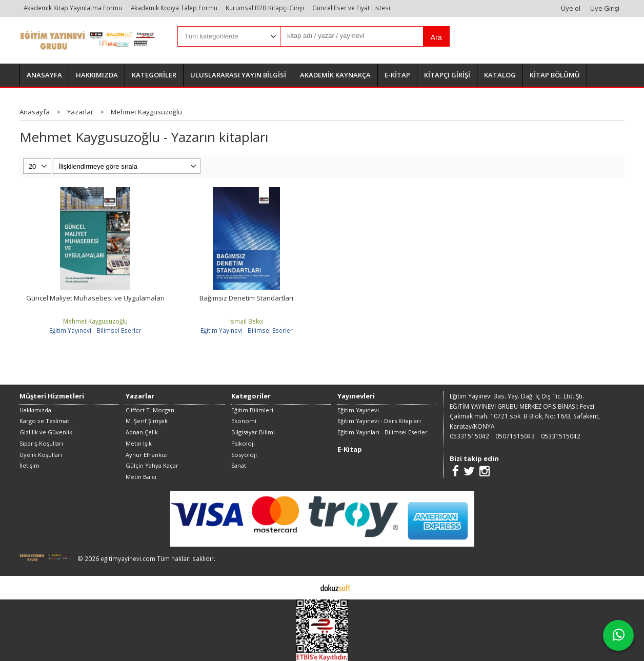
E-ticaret (306, 587)
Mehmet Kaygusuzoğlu (95, 321)
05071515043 (515, 436)
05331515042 (469, 436)
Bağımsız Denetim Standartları (246, 298)
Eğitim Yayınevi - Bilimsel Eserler (95, 330)
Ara (436, 37)
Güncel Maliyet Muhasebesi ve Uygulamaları (95, 298)
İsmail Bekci (246, 321)
